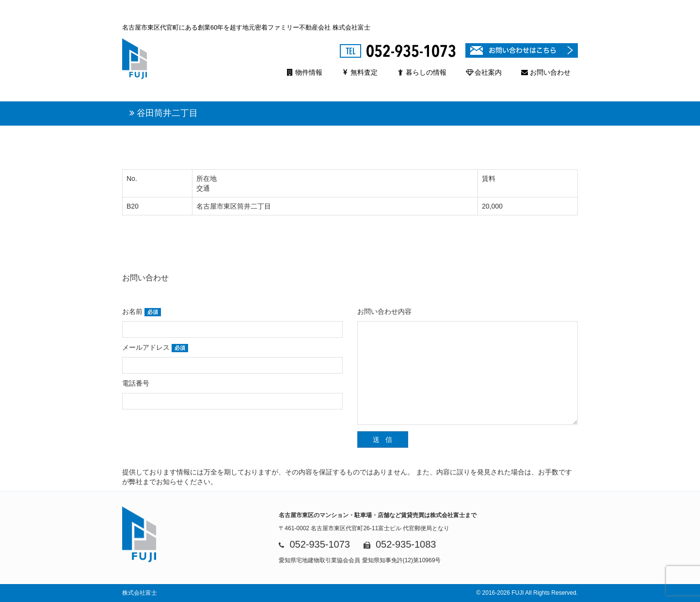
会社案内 (484, 72)
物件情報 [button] (304, 72)
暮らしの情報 (422, 72)
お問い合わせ (546, 72)
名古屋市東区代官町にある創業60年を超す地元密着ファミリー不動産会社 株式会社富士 (246, 27)
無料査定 (360, 72)
